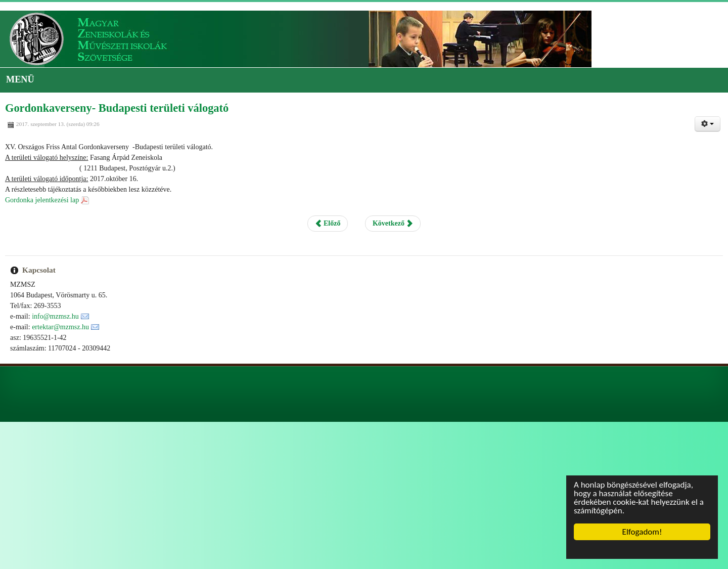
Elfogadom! (642, 532)
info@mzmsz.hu (55, 316)
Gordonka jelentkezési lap (42, 200)
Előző (328, 223)
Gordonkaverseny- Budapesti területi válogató (117, 108)
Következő (393, 223)
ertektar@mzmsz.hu (60, 327)
